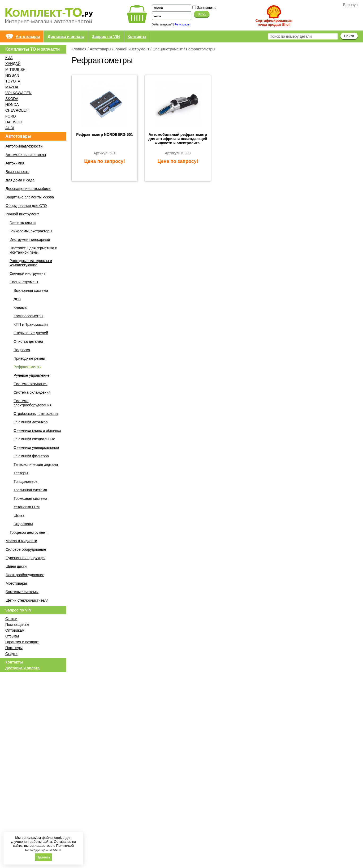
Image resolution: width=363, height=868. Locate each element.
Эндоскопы (23, 524)
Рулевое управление (31, 375)
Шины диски (16, 566)
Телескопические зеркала (36, 465)
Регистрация (183, 25)
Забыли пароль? (162, 25)
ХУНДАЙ (13, 64)
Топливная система (30, 490)
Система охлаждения (32, 392)
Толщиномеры (26, 481)
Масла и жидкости (21, 541)
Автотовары (28, 36)
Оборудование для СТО (26, 206)
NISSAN (12, 75)
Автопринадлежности (24, 146)
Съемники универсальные (36, 448)
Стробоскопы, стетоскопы (36, 414)
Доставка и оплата (66, 36)
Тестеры (21, 473)
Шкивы (19, 515)
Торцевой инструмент (28, 532)
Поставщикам (17, 624)
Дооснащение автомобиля (28, 189)
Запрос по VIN (106, 36)
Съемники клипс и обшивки (37, 431)
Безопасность (17, 172)
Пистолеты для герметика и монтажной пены (33, 250)
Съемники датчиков (31, 422)
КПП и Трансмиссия (31, 324)
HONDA (12, 105)
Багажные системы (22, 592)
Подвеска (22, 350)
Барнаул (350, 5)
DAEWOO (14, 122)
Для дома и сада (20, 180)
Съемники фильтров (31, 456)
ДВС (17, 299)
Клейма (20, 307)
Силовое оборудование (26, 549)
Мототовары (16, 583)
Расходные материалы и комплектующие (31, 263)
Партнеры (14, 648)
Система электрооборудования (33, 403)
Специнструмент (168, 49)
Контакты (137, 36)
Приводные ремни (29, 358)
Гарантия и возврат (22, 642)
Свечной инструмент (27, 274)
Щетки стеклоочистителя (27, 600)
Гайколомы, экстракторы (31, 231)
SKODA (12, 99)
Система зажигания (30, 384)
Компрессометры (28, 316)
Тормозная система (30, 498)
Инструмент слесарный (30, 240)
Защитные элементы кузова (30, 197)
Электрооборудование (25, 575)
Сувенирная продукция (25, 558)
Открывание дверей (31, 333)
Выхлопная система (31, 290)
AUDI (10, 128)
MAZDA (12, 87)
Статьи (11, 619)
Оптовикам (15, 630)
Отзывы (12, 636)
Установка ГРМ (27, 507)
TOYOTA (13, 81)
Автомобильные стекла (26, 155)
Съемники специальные (34, 439)
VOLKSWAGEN (18, 93)
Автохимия (15, 163)
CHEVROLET (17, 110)
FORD (11, 116)
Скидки (11, 654)
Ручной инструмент (132, 49)
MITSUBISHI (16, 70)
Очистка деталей (28, 341)
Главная (79, 49)
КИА (9, 58)
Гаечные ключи (23, 223)
